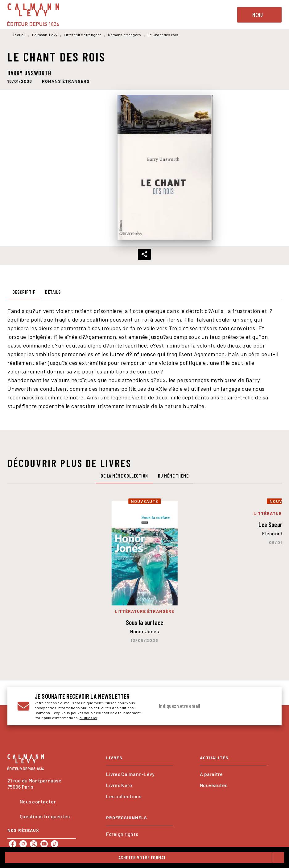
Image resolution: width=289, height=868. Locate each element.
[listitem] (13, 844)
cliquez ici (88, 718)
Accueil (19, 35)
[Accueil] (33, 15)
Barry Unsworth (29, 73)
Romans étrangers (125, 35)
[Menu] (259, 15)
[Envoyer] (264, 706)
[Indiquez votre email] (206, 706)
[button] (66, 81)
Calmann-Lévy (45, 35)
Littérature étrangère (83, 35)
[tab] (24, 292)
